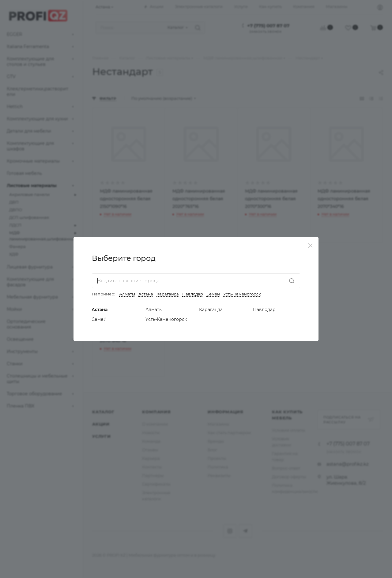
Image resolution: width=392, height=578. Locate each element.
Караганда (168, 294)
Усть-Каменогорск (242, 294)
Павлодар (193, 294)
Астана (146, 294)
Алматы (127, 294)
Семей (213, 294)
